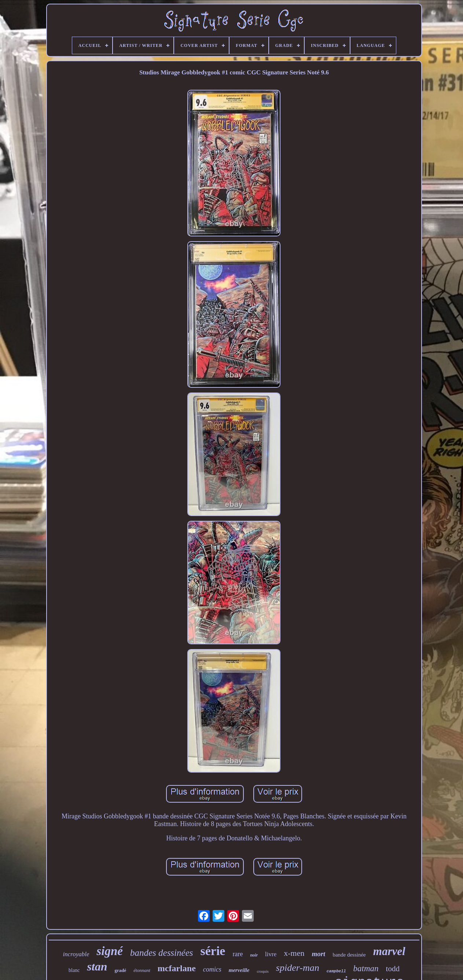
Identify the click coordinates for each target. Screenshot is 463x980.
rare (238, 954)
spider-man (298, 968)
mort (318, 954)
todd (393, 969)
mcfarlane (177, 968)
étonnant (142, 970)
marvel (389, 951)
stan (97, 966)
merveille (239, 970)
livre (271, 954)
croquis (262, 971)
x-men (294, 953)
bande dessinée (349, 955)
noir (254, 955)
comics (212, 969)
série (213, 951)
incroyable (76, 954)
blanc (74, 970)
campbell (336, 971)
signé (110, 951)
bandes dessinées (162, 953)
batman (366, 968)
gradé (121, 970)
